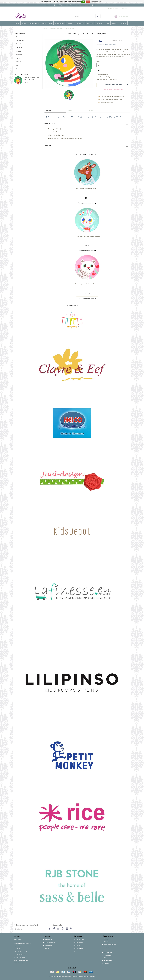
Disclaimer (106, 947)
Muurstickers (47, 23)
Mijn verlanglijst (78, 949)
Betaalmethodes (108, 952)
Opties (49, 110)
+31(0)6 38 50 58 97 (20, 957)
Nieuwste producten (50, 942)
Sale (108, 23)
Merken (124, 23)
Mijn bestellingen (79, 942)
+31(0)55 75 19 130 (20, 955)
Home (17, 23)
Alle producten (49, 939)
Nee (88, 2)
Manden (70, 23)
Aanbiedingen (48, 945)
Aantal (99, 61)
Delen (70, 110)
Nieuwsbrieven (78, 952)
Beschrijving (50, 124)
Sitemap (106, 939)
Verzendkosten (108, 960)
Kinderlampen (34, 23)
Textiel (90, 23)
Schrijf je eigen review (110, 45)
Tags (91, 110)
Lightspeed (75, 977)
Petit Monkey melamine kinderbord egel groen (62, 28)
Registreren (125, 9)
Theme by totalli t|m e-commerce (87, 977)
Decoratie (80, 23)
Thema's (115, 23)
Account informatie (79, 939)
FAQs (105, 958)
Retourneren (107, 955)
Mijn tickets (77, 945)
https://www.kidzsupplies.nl (21, 960)
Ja (83, 2)
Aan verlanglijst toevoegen (113, 89)
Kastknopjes (60, 23)
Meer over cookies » (97, 2)
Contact (110, 9)
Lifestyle (100, 23)
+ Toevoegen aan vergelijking (102, 117)
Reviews (48, 145)
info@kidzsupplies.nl (20, 952)
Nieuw (24, 23)
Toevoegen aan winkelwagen (87, 203)
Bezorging (106, 963)
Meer (114, 41)
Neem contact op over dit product (58, 117)
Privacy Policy (107, 950)
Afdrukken (118, 117)
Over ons (106, 942)
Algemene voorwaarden (110, 944)
